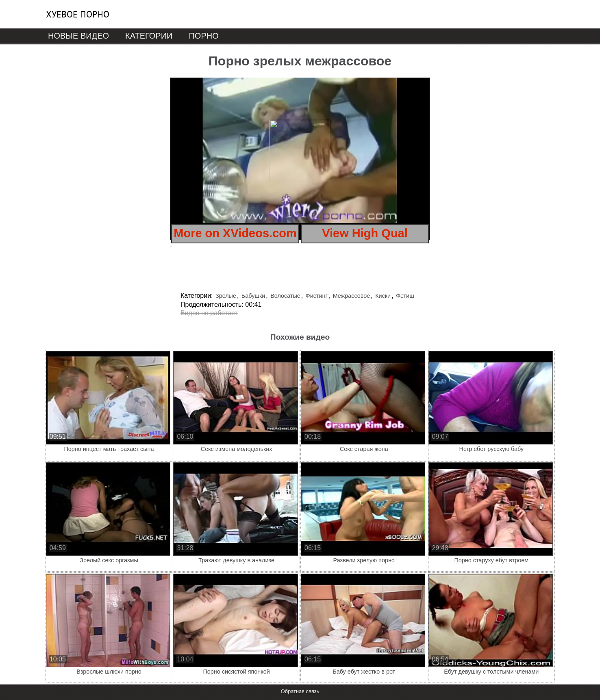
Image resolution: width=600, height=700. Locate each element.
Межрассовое (352, 296)
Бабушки (253, 296)
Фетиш (405, 296)
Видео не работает (209, 313)
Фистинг (317, 296)
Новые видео (78, 36)
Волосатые (285, 296)
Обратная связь (300, 691)
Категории (149, 36)
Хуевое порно (78, 14)
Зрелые (226, 296)
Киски (383, 296)
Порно (203, 36)
